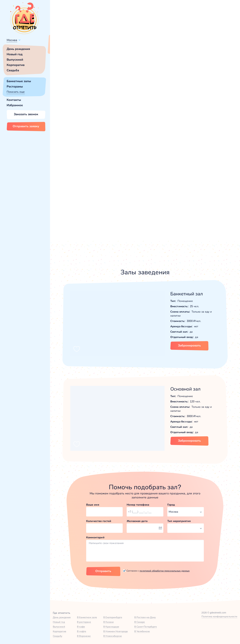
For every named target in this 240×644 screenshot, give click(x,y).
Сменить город (80, 48)
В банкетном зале (87, 617)
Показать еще (16, 92)
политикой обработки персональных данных (164, 571)
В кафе (81, 627)
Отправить (103, 571)
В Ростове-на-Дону (145, 617)
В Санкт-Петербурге (146, 627)
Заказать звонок (26, 114)
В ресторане (84, 622)
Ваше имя (93, 505)
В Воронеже (84, 636)
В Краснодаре (111, 627)
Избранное (15, 105)
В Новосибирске (113, 636)
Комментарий (95, 537)
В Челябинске (142, 631)
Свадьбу (58, 636)
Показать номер (178, 104)
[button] (67, 84)
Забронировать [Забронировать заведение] (187, 122)
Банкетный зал (187, 294)
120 (196, 59)
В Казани (108, 622)
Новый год (15, 54)
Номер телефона (138, 505)
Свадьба (13, 70)
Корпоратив (16, 65)
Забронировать (189, 345)
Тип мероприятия (179, 521)
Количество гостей (99, 521)
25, (191, 59)
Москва (12, 40)
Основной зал (185, 389)
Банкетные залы (19, 81)
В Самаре (140, 622)
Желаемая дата (137, 521)
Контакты (14, 100)
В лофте (82, 631)
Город (171, 505)
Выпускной (15, 60)
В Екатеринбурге (113, 617)
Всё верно (60, 48)
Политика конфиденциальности (219, 616)
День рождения (18, 49)
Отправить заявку (26, 126)
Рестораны (15, 86)
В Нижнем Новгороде (116, 631)
